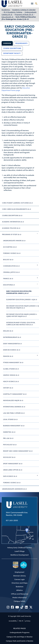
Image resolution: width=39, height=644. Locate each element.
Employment (19, 572)
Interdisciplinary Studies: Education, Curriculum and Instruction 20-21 (21, 324)
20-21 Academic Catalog (13, 12)
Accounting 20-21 (10, 247)
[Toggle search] (36, 3)
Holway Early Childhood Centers (19, 548)
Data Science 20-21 (21, 475)
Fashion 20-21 (21, 355)
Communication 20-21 (21, 265)
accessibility (13, 621)
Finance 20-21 (21, 278)
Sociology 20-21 (9, 457)
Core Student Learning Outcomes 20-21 (17, 203)
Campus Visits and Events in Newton (20, 641)
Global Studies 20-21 (11, 369)
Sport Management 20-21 (13, 464)
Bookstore (20, 587)
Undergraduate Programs (20, 632)
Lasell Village (20, 551)
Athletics (19, 590)
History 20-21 (8, 388)
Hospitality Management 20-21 (15, 394)
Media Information (19, 598)
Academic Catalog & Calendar (24, 10)
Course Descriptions (12, 48)
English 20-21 (8, 331)
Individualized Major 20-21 (13, 400)
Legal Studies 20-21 (10, 419)
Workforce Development (19, 555)
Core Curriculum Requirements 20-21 (17, 209)
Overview (7, 43)
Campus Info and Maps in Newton (19, 637)
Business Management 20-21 (14, 426)
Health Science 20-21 (11, 381)
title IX (21, 621)
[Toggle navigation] (32, 3)
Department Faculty (12, 53)
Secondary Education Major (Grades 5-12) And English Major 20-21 (23, 307)
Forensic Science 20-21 (12, 253)
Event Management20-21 (12, 344)
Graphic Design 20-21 (11, 375)
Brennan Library (20, 576)
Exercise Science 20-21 (12, 350)
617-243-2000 (12, 520)
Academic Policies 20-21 (11, 228)
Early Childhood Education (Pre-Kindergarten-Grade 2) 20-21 (19, 18)
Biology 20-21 (8, 259)
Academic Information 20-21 (13, 222)
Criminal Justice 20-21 (11, 272)
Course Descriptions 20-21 (12, 215)
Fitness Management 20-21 (13, 362)
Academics (6, 10)
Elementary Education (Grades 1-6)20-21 (22, 299)
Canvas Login (19, 579)
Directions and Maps (20, 583)
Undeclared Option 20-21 (13, 470)
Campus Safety (19, 601)
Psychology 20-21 (10, 445)
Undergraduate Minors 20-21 (14, 241)
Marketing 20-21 (9, 432)
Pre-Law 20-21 (8, 438)
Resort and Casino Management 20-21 (18, 451)
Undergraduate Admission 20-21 (14, 489)
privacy (28, 621)
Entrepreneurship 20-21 (12, 337)
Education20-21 (8, 17)
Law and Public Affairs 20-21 (14, 413)
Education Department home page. (16, 89)
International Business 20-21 (14, 407)
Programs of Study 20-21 (24, 14)
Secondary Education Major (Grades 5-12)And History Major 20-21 (22, 315)
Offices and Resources (20, 594)
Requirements (21, 43)
